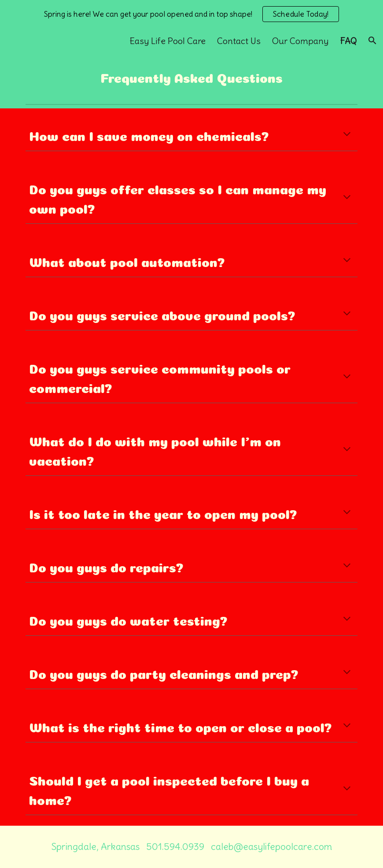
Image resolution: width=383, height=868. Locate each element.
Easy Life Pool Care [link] (168, 41)
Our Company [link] (300, 41)
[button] (372, 41)
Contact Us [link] (239, 41)
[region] (191, 14)
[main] (192, 77)
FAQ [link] (348, 41)
